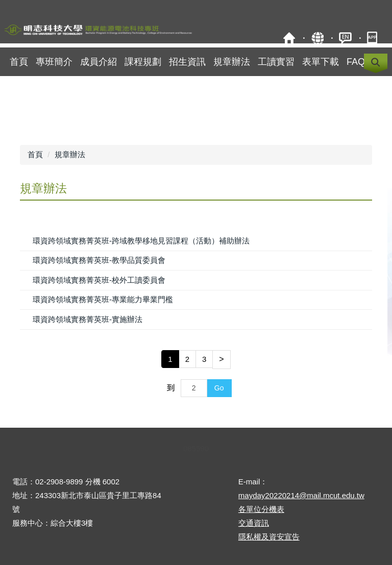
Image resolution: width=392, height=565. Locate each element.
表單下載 (321, 62)
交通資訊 (254, 523)
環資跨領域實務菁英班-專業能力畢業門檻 (103, 299)
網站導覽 (317, 38)
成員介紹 (99, 62)
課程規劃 (143, 62)
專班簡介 (54, 62)
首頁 (19, 62)
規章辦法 (232, 62)
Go (219, 388)
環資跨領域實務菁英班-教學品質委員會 (99, 260)
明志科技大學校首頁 (289, 38)
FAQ (356, 62)
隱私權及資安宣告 (269, 537)
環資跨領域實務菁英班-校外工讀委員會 (99, 280)
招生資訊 (187, 62)
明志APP (373, 38)
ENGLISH (345, 38)
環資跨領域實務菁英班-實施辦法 (88, 319)
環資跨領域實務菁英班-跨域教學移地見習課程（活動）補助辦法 (141, 241)
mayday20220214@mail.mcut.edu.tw (301, 495)
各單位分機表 (261, 509)
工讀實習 (276, 62)
